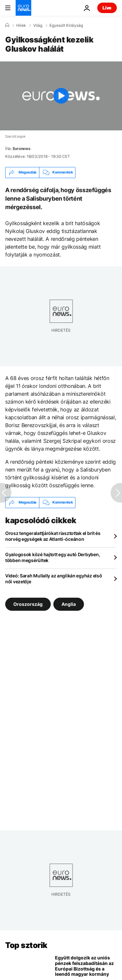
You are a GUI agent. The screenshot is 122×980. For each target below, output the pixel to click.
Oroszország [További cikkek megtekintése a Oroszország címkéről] (28, 604)
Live (107, 8)
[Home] (7, 25)
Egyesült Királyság (66, 25)
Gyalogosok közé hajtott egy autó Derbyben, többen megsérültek (53, 557)
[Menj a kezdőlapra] (23, 8)
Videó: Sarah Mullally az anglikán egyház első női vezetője (54, 579)
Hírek (21, 25)
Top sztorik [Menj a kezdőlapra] (26, 945)
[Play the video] (61, 96)
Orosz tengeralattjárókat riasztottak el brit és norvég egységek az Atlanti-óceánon (53, 536)
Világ (38, 25)
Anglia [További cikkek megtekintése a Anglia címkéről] (69, 604)
